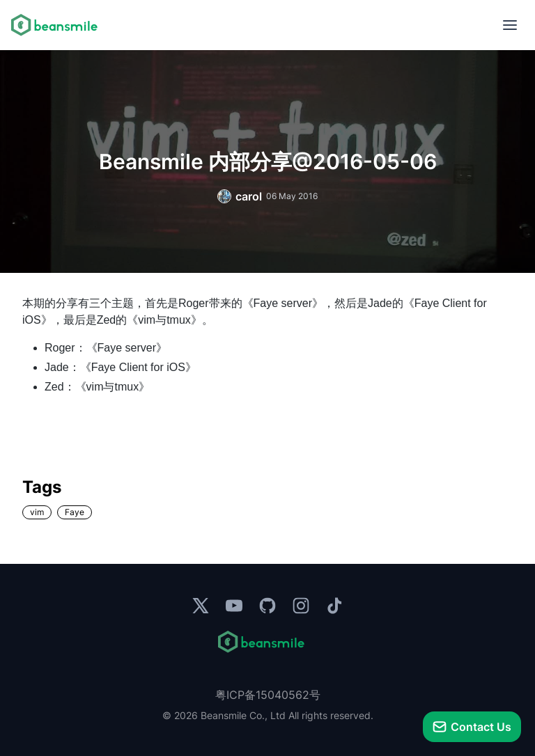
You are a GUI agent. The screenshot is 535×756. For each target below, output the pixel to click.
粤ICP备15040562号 (268, 695)
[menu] (510, 25)
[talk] (472, 727)
